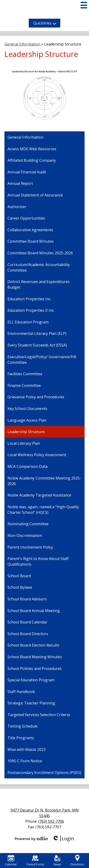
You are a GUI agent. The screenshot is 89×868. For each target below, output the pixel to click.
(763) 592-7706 (51, 821)
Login (63, 838)
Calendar (11, 861)
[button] (44, 23)
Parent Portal (35, 861)
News (57, 861)
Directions (77, 861)
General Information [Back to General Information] (22, 44)
